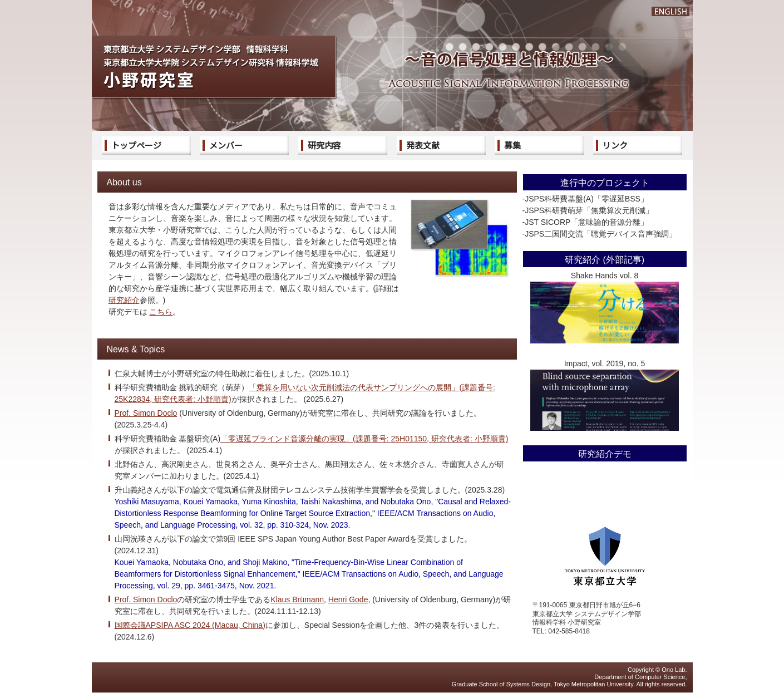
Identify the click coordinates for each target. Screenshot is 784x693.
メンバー (226, 145)
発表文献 (423, 145)
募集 (512, 145)
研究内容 (324, 145)
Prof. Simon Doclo (146, 413)
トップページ (136, 145)
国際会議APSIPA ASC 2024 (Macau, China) (190, 625)
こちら (161, 312)
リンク (615, 145)
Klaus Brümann (297, 599)
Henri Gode (348, 599)
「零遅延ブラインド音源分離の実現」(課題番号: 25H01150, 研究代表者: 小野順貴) (364, 439)
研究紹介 (124, 300)
